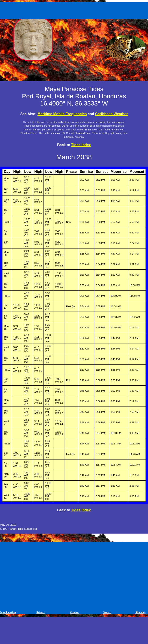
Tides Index (81, 145)
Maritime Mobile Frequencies (62, 114)
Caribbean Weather (111, 114)
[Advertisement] (75, 10)
